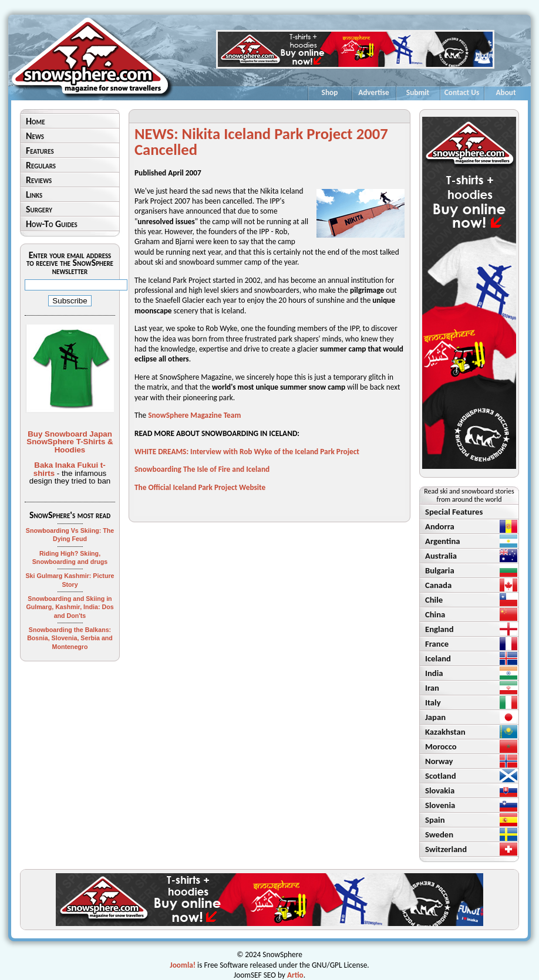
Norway (439, 761)
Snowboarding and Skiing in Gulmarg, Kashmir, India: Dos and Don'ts (70, 607)
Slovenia (440, 805)
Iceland (438, 658)
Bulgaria (440, 570)
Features (40, 151)
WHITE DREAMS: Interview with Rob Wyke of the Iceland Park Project (247, 452)
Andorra (440, 526)
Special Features (454, 512)
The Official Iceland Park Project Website (200, 487)
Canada (438, 585)
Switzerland (446, 849)
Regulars (41, 165)
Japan (435, 717)
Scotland (441, 776)
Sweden (439, 834)
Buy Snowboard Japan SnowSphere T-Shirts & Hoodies (70, 442)
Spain (435, 820)
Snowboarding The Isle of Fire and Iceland (202, 469)
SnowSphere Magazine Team (194, 415)
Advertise (374, 92)
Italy (433, 702)
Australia (441, 556)
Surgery (39, 209)
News (35, 136)
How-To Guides (52, 224)
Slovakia (440, 790)
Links (34, 195)
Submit (418, 92)
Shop (330, 92)
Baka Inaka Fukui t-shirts (70, 469)
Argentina (443, 541)
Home (36, 121)
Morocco (441, 746)
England (439, 629)
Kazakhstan (445, 732)
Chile (434, 600)
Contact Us (462, 92)
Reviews (39, 180)
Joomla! (183, 965)
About (506, 92)
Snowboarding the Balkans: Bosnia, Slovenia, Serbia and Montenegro (70, 638)
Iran (432, 688)
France (437, 644)
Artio (295, 975)
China (435, 614)
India (434, 673)
